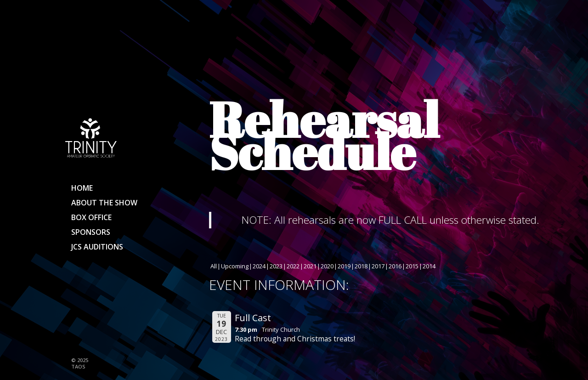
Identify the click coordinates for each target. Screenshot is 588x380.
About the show (104, 203)
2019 (344, 266)
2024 (259, 266)
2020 (327, 266)
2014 (429, 266)
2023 (276, 266)
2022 (293, 266)
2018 (361, 266)
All (214, 266)
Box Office (91, 217)
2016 (395, 266)
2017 (378, 266)
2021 (310, 266)
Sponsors (91, 232)
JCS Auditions (97, 247)
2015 (412, 266)
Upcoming (235, 266)
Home (82, 188)
